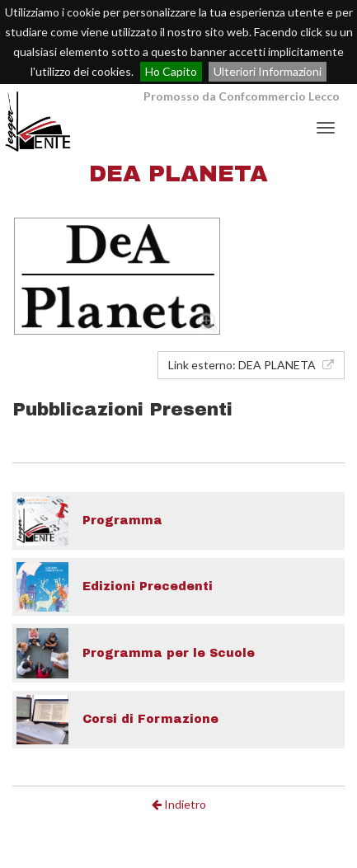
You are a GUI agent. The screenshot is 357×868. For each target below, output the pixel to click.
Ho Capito (171, 71)
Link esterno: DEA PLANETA (251, 365)
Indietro (179, 804)
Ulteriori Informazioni (268, 71)
